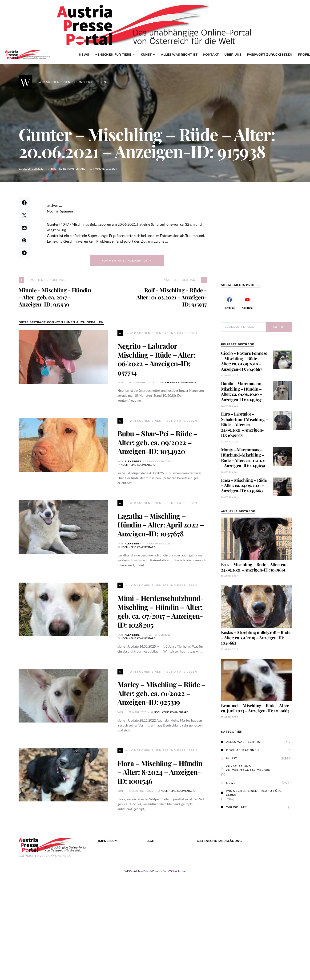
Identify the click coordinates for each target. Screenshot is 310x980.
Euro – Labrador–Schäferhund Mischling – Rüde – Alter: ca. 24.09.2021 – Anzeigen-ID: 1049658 (245, 425)
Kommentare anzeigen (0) (124, 261)
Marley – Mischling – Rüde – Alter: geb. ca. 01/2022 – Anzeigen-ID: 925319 (161, 693)
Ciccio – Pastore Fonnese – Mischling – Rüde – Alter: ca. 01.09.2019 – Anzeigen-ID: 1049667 (244, 361)
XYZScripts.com (177, 871)
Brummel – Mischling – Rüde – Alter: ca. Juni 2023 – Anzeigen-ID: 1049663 (255, 708)
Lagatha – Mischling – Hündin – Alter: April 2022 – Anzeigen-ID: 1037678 (161, 525)
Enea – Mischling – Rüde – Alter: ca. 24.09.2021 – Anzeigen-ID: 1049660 (244, 485)
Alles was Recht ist (242, 742)
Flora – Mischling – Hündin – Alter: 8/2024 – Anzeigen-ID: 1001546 (160, 772)
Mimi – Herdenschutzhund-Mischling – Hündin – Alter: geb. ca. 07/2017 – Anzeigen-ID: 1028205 (161, 611)
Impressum (108, 841)
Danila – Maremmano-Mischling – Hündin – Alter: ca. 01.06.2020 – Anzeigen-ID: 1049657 (242, 392)
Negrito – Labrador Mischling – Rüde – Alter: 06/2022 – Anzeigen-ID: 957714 (156, 359)
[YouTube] (247, 302)
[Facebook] (229, 302)
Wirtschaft (234, 807)
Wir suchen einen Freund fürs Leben (252, 793)
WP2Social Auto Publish (138, 871)
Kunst (229, 758)
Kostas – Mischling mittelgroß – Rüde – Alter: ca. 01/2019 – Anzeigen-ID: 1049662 (256, 638)
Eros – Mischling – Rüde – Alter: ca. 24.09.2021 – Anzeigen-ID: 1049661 (254, 567)
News (228, 783)
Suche (279, 327)
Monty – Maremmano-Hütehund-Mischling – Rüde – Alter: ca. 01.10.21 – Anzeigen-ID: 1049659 (243, 458)
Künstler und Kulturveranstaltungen (246, 768)
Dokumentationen (240, 750)
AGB (151, 841)
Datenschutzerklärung (219, 841)
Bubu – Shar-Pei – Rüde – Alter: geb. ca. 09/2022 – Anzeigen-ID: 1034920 (157, 442)
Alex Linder (133, 461)
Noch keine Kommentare (68, 169)
